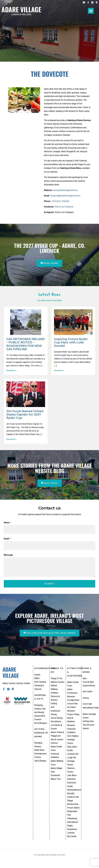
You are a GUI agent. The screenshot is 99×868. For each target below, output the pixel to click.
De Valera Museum (72, 712)
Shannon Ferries (71, 774)
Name (7, 523)
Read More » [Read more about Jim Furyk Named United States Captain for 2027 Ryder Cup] (11, 439)
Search (86, 731)
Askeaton (71, 783)
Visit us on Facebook (64, 207)
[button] (91, 11)
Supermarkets (89, 688)
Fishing (54, 706)
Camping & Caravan (39, 690)
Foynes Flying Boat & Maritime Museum (73, 723)
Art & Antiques (41, 726)
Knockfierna (56, 725)
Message (8, 555)
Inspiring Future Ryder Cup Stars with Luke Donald (71, 343)
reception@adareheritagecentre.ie (65, 196)
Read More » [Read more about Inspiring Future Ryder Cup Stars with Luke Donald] (59, 371)
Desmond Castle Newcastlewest (74, 791)
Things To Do (57, 680)
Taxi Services (89, 727)
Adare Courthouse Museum (72, 695)
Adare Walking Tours (57, 767)
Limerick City (73, 758)
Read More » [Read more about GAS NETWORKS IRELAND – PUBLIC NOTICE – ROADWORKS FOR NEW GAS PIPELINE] (11, 371)
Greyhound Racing (55, 715)
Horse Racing (57, 721)
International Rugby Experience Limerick (73, 833)
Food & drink (88, 684)
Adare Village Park (57, 774)
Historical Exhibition (55, 760)
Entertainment (40, 757)
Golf (53, 710)
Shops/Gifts (40, 719)
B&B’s (37, 680)
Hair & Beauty (40, 764)
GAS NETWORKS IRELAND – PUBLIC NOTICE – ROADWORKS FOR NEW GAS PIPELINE (26, 344)
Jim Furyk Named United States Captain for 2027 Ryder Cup (25, 415)
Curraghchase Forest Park (73, 704)
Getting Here (88, 724)
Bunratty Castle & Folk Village (73, 802)
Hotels (37, 677)
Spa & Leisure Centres (57, 745)
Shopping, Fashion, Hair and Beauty (40, 711)
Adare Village (21, 10)
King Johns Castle (72, 752)
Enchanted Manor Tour (56, 782)
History (86, 700)
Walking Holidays (55, 693)
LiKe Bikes (72, 780)
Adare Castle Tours (56, 752)
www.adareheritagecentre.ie (65, 190)
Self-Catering (40, 684)
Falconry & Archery (55, 701)
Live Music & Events (57, 730)
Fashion (38, 722)
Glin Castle (72, 842)
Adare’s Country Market (57, 686)
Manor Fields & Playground (57, 737)
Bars (85, 680)
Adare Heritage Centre (89, 718)
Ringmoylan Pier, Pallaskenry (72, 820)
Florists (38, 761)
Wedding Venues (38, 748)
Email (7, 539)
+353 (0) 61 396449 (60, 201)
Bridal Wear (39, 753)
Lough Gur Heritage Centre (72, 765)
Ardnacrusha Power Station (74, 811)
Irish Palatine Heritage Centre (73, 743)
